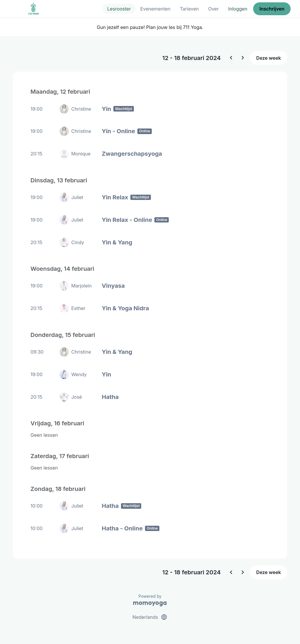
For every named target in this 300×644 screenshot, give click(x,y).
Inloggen (238, 9)
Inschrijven (272, 9)
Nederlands (150, 617)
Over (213, 9)
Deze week (269, 58)
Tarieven (189, 9)
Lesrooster (119, 9)
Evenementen (155, 9)
